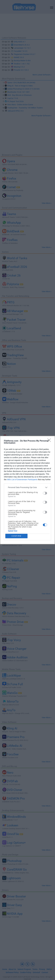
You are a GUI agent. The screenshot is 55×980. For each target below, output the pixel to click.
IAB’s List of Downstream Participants (22, 480)
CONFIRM (16, 536)
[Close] (50, 441)
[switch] (45, 493)
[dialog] (28, 490)
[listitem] (28, 487)
